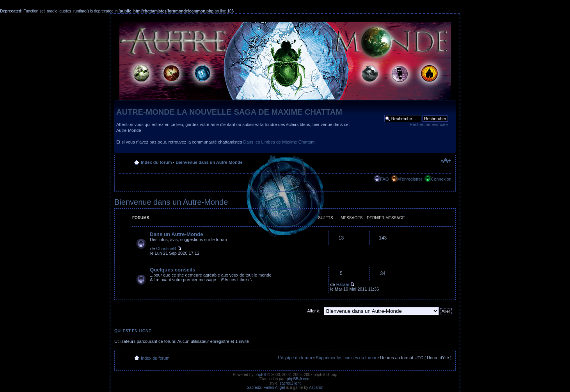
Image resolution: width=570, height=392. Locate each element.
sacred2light (290, 383)
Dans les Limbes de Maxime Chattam (279, 142)
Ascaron (316, 388)
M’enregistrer (410, 179)
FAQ (384, 179)
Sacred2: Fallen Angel (266, 388)
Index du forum (156, 162)
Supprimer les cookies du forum (346, 358)
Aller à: (314, 311)
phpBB (260, 375)
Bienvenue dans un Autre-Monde (209, 162)
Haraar (343, 284)
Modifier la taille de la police (446, 161)
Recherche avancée (429, 124)
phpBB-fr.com (299, 379)
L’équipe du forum (295, 358)
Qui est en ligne (133, 331)
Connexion (441, 179)
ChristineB (166, 248)
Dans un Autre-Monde (177, 234)
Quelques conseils (173, 270)
